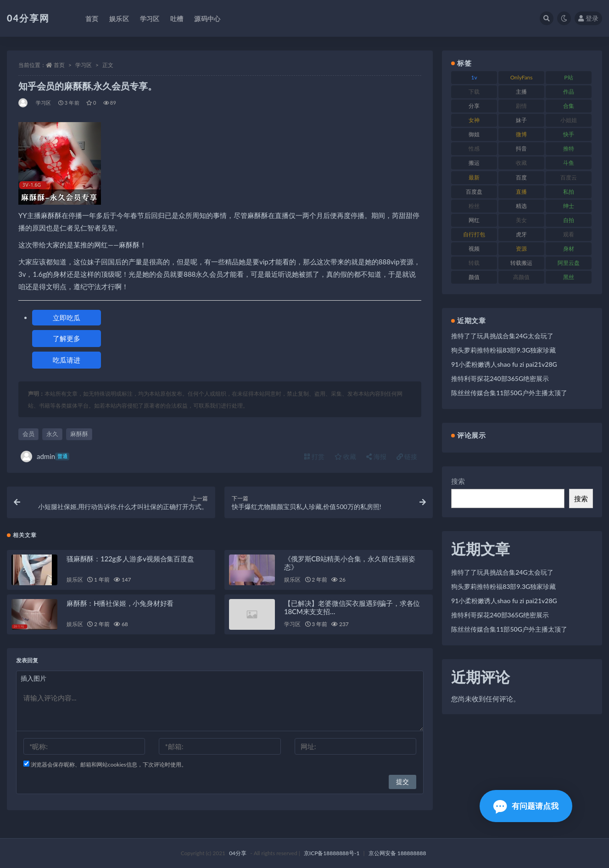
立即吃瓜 (67, 318)
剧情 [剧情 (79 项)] (521, 106)
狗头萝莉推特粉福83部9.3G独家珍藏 (503, 350)
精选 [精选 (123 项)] (521, 206)
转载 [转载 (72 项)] (474, 263)
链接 (407, 456)
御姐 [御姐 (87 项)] (474, 134)
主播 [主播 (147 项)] (521, 92)
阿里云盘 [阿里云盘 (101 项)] (569, 263)
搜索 (458, 481)
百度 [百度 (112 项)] (521, 177)
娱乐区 (75, 580)
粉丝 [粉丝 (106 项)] (474, 206)
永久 (52, 434)
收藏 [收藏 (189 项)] (521, 163)
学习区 (84, 65)
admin (45, 456)
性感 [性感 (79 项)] (474, 148)
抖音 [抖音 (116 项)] (521, 148)
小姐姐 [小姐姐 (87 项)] (569, 120)
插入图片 (34, 678)
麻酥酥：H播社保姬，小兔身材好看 (120, 603)
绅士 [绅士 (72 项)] (569, 206)
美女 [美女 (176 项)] (521, 220)
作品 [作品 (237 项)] (569, 92)
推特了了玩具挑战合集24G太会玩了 (502, 336)
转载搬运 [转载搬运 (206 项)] (521, 263)
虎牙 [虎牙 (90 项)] (521, 234)
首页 (59, 65)
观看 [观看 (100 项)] (569, 234)
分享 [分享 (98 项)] (474, 106)
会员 (28, 434)
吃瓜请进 (67, 360)
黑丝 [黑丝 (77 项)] (569, 277)
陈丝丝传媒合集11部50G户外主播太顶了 (509, 393)
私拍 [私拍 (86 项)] (569, 192)
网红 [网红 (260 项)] (474, 220)
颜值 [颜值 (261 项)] (474, 277)
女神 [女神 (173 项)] (474, 120)
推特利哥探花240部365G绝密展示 (500, 378)
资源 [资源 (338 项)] (521, 249)
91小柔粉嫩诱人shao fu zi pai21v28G (504, 364)
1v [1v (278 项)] (474, 77)
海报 (376, 456)
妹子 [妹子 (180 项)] (521, 120)
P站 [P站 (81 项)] (568, 77)
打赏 (314, 456)
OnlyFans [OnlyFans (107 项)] (522, 77)
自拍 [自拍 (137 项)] (569, 220)
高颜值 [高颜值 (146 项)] (521, 277)
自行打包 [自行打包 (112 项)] (474, 234)
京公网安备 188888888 (397, 853)
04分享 (238, 853)
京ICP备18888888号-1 (332, 853)
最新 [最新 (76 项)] (474, 177)
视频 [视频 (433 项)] (474, 249)
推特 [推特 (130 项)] (569, 148)
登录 (588, 18)
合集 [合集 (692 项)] (569, 106)
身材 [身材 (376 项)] (569, 249)
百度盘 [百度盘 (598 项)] (474, 192)
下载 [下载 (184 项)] (474, 92)
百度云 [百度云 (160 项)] (569, 177)
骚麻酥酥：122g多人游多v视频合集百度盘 (130, 559)
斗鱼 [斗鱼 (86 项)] (569, 163)
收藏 (346, 456)
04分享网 (28, 18)
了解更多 (67, 338)
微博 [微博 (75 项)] (521, 134)
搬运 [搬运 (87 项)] (474, 163)
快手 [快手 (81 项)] (569, 134)
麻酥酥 (79, 434)
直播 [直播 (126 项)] (521, 192)
